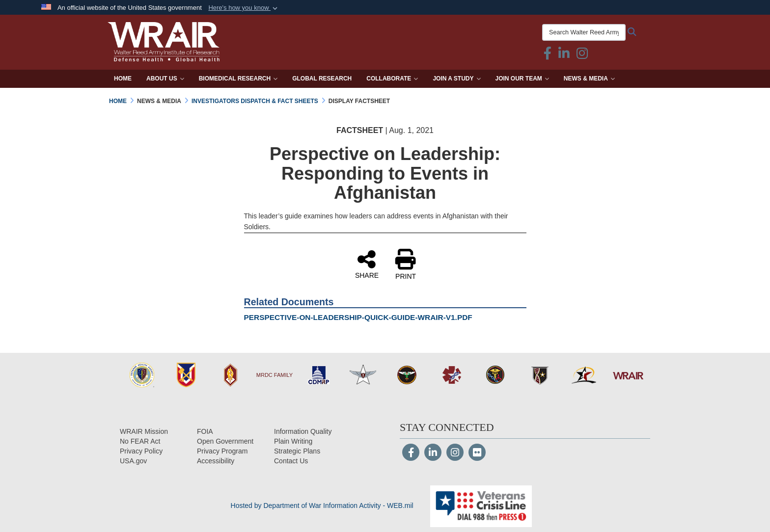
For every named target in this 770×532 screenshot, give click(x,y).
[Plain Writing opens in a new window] (293, 441)
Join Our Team (522, 79)
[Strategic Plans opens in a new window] (297, 451)
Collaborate (392, 79)
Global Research (322, 79)
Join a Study (456, 79)
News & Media (589, 79)
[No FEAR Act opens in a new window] (140, 441)
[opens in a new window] (216, 461)
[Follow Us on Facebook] (411, 453)
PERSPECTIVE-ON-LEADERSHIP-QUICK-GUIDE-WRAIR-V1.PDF (358, 317)
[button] (244, 8)
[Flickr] (477, 453)
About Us (165, 79)
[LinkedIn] (433, 453)
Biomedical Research (238, 79)
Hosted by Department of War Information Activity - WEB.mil (322, 505)
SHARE (367, 264)
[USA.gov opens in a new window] (133, 461)
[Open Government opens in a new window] (225, 441)
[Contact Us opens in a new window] (291, 461)
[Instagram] (455, 453)
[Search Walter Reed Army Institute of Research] (584, 32)
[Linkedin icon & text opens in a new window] (564, 55)
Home (123, 79)
